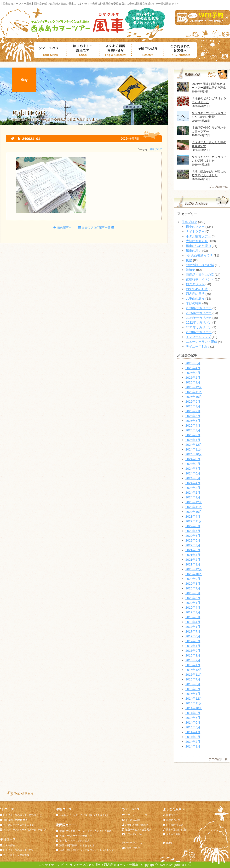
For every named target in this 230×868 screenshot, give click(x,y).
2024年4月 (193, 483)
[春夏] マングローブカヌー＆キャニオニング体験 (85, 831)
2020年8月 (193, 584)
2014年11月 (194, 703)
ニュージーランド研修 (201, 342)
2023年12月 (194, 502)
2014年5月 (193, 727)
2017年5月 (193, 641)
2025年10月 (194, 397)
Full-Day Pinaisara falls (15, 820)
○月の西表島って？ (199, 255)
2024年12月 (194, 445)
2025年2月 (193, 435)
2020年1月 (193, 603)
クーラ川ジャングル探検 (16, 855)
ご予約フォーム (134, 843)
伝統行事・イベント (200, 279)
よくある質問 (132, 820)
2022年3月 (193, 545)
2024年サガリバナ (199, 318)
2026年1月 (193, 382)
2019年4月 (193, 608)
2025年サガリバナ (199, 313)
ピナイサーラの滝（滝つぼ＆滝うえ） (23, 815)
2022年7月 (193, 531)
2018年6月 (193, 617)
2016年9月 (193, 651)
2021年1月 (193, 564)
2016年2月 (193, 660)
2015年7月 (193, 679)
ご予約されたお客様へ (137, 825)
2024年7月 (193, 469)
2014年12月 (194, 699)
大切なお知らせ (197, 241)
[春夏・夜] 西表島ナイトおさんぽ (77, 845)
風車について (173, 820)
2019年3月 (193, 612)
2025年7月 (193, 411)
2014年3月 (193, 737)
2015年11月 (194, 675)
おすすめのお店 (197, 289)
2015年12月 (194, 670)
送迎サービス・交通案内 (138, 830)
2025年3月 (193, 430)
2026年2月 (193, 378)
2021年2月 (193, 560)
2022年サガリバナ (199, 323)
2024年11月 (194, 449)
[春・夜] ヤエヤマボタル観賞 (74, 841)
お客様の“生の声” (175, 825)
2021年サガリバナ (199, 327)
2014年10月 (194, 708)
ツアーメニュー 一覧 (136, 815)
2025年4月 (193, 425)
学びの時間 (194, 303)
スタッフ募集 (173, 834)
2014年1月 (193, 746)
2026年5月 (193, 363)
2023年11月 (194, 507)
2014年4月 (193, 732)
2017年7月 (193, 631)
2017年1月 (193, 646)
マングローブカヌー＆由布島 (18, 825)
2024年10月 (194, 454)
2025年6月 (193, 416)
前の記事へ (62, 228)
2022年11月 (194, 521)
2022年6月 (193, 536)
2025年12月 (194, 387)
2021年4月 (193, 555)
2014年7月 (193, 718)
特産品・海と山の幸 (200, 275)
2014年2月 (193, 742)
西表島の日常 (195, 294)
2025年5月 (193, 421)
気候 (189, 260)
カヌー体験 (9, 845)
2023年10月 (194, 512)
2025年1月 (193, 440)
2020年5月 (193, 598)
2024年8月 (193, 464)
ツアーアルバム (134, 834)
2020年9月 (193, 579)
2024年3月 (193, 488)
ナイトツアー (195, 231)
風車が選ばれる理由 (177, 830)
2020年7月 (193, 588)
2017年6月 (193, 636)
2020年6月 (193, 593)
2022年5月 (193, 540)
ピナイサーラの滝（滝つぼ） (18, 850)
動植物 (191, 270)
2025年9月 (193, 402)
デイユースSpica (198, 346)
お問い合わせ (132, 848)
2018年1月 (193, 627)
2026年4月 (193, 368)
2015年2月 (193, 689)
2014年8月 (193, 713)
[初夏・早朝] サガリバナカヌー (75, 836)
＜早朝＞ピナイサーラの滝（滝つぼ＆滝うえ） (84, 815)
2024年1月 (193, 497)
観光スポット (195, 284)
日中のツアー (195, 227)
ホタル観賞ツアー (198, 236)
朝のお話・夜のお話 (200, 265)
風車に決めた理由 (198, 246)
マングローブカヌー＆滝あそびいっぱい (24, 830)
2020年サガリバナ (199, 332)
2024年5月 (193, 478)
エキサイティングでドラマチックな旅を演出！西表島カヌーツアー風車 (88, 865)
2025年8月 (193, 406)
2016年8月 (193, 655)
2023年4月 (193, 517)
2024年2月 (193, 493)
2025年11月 (194, 392)
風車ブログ (156, 149)
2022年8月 (193, 526)
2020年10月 (194, 574)
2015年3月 (193, 684)
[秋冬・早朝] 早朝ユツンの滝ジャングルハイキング (86, 850)
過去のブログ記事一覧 (96, 228)
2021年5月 (193, 550)
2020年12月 (194, 569)
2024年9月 (193, 459)
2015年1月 (193, 694)
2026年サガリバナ (199, 308)
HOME (170, 843)
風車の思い (194, 251)
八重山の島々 (195, 299)
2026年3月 (193, 373)
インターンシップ (198, 337)
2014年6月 (193, 722)
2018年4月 (193, 622)
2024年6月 (193, 473)
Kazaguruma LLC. (179, 865)
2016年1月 (193, 665)
